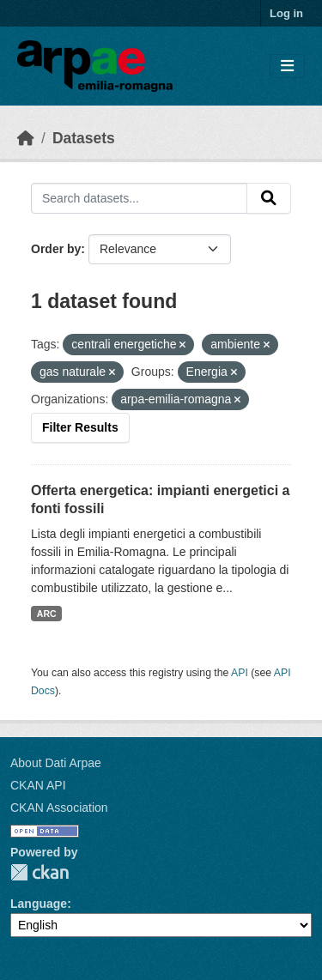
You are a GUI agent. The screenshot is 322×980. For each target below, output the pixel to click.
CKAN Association (59, 808)
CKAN (39, 872)
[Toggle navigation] (287, 67)
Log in (286, 13)
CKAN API (38, 785)
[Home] (26, 138)
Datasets (84, 138)
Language (39, 904)
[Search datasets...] (139, 198)
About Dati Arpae (56, 763)
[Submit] (269, 198)
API (240, 673)
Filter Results (80, 427)
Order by (56, 249)
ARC (47, 614)
